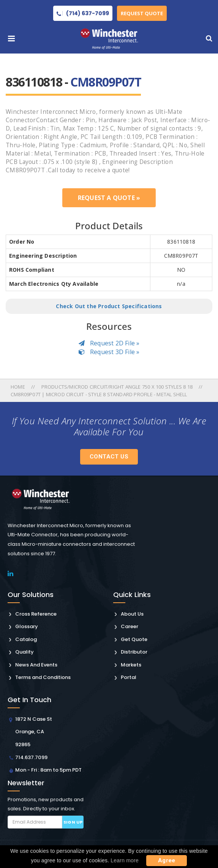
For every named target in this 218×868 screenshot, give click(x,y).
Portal (129, 677)
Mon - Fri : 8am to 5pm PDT (48, 770)
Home (18, 387)
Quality (24, 652)
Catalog (26, 639)
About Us (132, 614)
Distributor (134, 652)
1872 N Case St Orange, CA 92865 (34, 732)
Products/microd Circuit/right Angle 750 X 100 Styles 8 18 (117, 387)
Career (130, 626)
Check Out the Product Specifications (109, 306)
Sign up (73, 822)
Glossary (27, 626)
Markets (131, 665)
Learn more (125, 860)
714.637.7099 (31, 757)
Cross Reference (36, 614)
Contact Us (109, 457)
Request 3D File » (109, 352)
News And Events (36, 665)
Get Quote (134, 639)
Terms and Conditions (43, 677)
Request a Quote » (109, 198)
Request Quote (142, 13)
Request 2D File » (109, 343)
